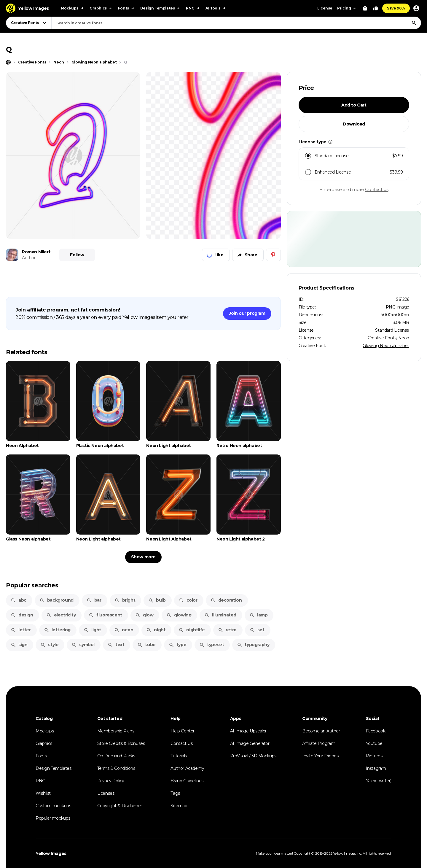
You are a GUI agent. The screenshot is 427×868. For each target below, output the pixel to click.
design (22, 615)
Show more (143, 557)
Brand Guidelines (187, 781)
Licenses (106, 793)
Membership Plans (116, 731)
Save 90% (396, 8)
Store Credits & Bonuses (121, 743)
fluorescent (105, 615)
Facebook (376, 731)
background (56, 600)
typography (253, 645)
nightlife (192, 630)
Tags (175, 793)
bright (125, 600)
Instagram (376, 768)
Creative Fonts (382, 338)
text (116, 645)
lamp (258, 615)
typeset (212, 645)
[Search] (414, 23)
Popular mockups (53, 818)
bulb (157, 600)
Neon (404, 338)
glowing (179, 615)
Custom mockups (53, 806)
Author (29, 258)
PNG (40, 781)
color (188, 600)
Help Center (183, 731)
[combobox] (236, 23)
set (257, 630)
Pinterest (375, 756)
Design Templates (54, 768)
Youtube (374, 743)
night (156, 630)
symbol (83, 645)
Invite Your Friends (320, 756)
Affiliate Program (319, 743)
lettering (57, 630)
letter (21, 630)
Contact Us (181, 743)
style (49, 645)
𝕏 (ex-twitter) (379, 781)
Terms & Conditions (116, 768)
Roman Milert (36, 252)
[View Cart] (365, 8)
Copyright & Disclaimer (120, 806)
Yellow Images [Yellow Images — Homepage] (51, 853)
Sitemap (179, 806)
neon (124, 630)
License (325, 8)
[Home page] (8, 62)
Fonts (41, 756)
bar (94, 600)
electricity (61, 615)
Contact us (377, 189)
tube (146, 645)
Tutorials (179, 756)
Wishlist (43, 793)
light (92, 630)
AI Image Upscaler (248, 731)
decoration (226, 600)
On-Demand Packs (116, 756)
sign (19, 645)
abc (19, 600)
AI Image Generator (250, 743)
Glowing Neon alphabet (386, 346)
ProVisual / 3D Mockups (253, 756)
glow (144, 615)
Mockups (45, 731)
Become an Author (321, 731)
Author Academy (187, 768)
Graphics (44, 743)
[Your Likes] (376, 8)
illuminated (220, 615)
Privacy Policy (111, 781)
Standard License (392, 330)
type (177, 645)
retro (227, 630)
